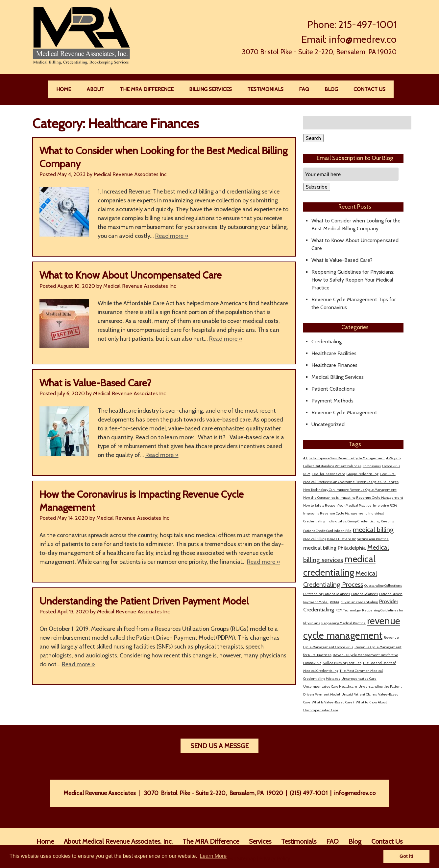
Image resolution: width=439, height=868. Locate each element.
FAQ (304, 89)
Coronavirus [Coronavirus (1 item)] (372, 466)
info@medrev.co (363, 39)
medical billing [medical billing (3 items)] (373, 530)
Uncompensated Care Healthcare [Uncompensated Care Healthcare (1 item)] (330, 686)
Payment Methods (332, 401)
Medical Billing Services (338, 377)
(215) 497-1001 (309, 793)
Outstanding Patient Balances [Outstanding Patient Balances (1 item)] (327, 594)
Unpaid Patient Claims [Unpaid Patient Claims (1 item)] (359, 694)
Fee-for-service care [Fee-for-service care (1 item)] (329, 474)
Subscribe (317, 187)
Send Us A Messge (219, 746)
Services (260, 841)
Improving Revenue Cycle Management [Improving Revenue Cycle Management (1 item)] (335, 513)
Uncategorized (328, 424)
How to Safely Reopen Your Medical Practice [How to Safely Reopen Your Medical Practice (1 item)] (337, 505)
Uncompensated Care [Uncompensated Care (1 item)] (359, 679)
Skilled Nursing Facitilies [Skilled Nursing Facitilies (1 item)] (342, 663)
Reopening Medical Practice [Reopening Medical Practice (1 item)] (343, 623)
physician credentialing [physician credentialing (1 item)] (359, 602)
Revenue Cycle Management (344, 412)
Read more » (172, 236)
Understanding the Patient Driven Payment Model (144, 601)
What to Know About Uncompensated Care (131, 275)
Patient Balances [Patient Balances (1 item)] (365, 594)
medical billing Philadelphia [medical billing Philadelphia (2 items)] (335, 548)
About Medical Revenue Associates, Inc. (118, 841)
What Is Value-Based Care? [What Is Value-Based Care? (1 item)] (333, 702)
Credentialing (327, 342)
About (95, 89)
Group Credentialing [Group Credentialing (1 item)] (363, 474)
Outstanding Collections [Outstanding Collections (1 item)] (383, 586)
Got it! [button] (406, 856)
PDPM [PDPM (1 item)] (334, 602)
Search (313, 138)
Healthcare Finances (334, 365)
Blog (331, 89)
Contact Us (369, 89)
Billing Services (210, 89)
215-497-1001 (367, 24)
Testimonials (265, 89)
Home (64, 89)
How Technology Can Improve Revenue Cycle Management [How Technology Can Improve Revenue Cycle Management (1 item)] (350, 490)
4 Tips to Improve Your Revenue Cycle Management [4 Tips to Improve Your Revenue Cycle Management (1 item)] (344, 458)
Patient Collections (333, 389)
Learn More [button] (213, 856)
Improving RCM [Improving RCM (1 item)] (385, 505)
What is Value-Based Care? (95, 383)
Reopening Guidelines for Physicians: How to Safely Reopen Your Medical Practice (353, 280)
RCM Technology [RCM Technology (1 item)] (348, 610)
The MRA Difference (147, 89)
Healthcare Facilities (334, 353)
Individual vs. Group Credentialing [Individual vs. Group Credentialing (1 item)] (353, 521)
